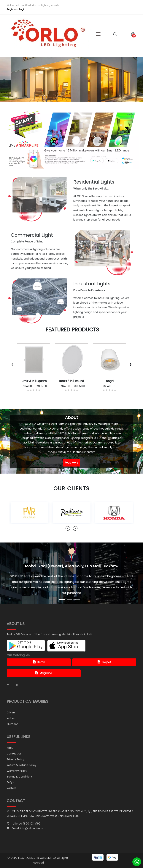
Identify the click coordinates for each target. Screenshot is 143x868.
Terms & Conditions (20, 777)
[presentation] (12, 364)
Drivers (11, 712)
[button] (98, 34)
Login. (23, 9)
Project (104, 662)
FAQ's (10, 782)
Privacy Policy (15, 759)
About (11, 748)
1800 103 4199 (32, 824)
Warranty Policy (17, 771)
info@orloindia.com (33, 828)
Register (11, 9)
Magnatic (44, 673)
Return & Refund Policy (22, 765)
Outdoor (12, 724)
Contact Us (14, 754)
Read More (71, 463)
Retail (39, 662)
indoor (11, 718)
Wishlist (12, 788)
